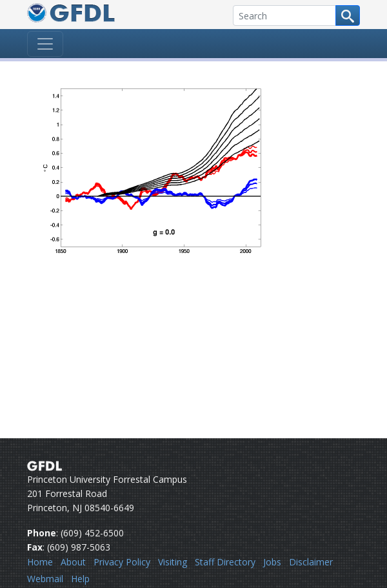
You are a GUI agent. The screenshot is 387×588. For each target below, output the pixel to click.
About (73, 562)
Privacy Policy (122, 562)
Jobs (272, 562)
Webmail (45, 579)
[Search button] (348, 15)
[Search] (284, 15)
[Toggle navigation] (45, 44)
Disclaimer (311, 562)
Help (80, 579)
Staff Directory (225, 562)
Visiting (173, 562)
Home (40, 562)
